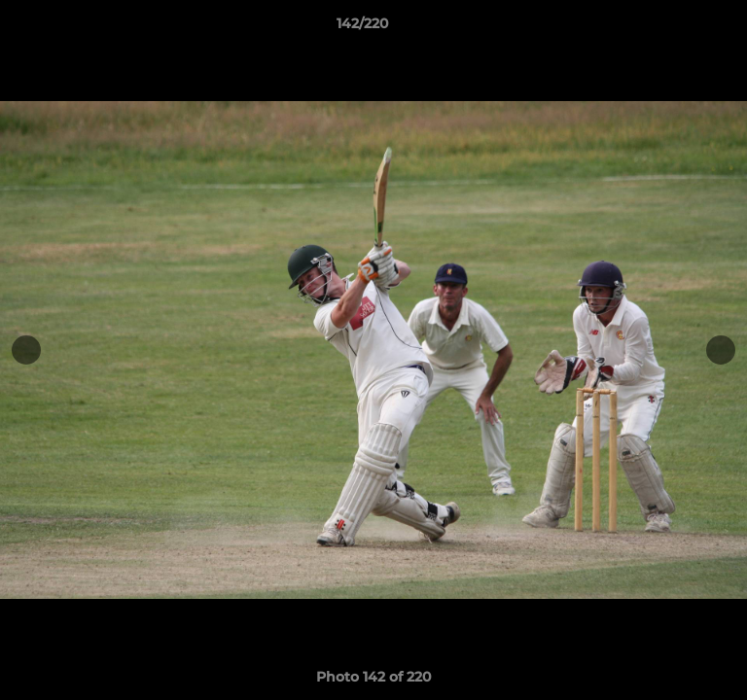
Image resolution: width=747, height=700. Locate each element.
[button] (677, 28)
